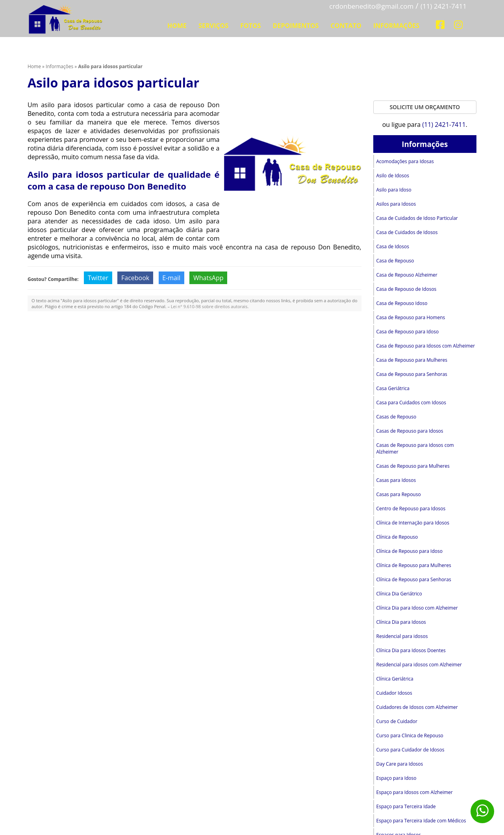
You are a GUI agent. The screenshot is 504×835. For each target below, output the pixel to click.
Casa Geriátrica (393, 388)
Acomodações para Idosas (405, 161)
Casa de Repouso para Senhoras (412, 374)
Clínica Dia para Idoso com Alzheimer (417, 608)
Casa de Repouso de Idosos (407, 289)
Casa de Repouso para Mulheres (412, 360)
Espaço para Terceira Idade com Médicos (421, 821)
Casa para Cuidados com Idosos (411, 403)
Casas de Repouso (397, 417)
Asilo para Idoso (394, 190)
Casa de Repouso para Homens (411, 317)
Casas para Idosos (396, 480)
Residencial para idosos (402, 636)
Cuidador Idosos (394, 693)
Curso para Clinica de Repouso (410, 736)
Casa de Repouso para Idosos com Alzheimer (426, 346)
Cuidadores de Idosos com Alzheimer (417, 707)
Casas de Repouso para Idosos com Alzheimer (415, 448)
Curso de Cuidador (397, 721)
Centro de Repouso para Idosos (411, 509)
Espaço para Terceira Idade (406, 806)
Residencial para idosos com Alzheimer (419, 665)
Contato (346, 26)
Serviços (213, 26)
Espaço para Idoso (397, 778)
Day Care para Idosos (400, 764)
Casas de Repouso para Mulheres (413, 466)
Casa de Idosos (393, 246)
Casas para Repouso (399, 494)
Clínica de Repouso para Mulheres (414, 565)
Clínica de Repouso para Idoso (409, 551)
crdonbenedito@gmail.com (371, 6)
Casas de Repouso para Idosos (410, 431)
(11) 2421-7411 (444, 6)
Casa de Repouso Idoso (402, 303)
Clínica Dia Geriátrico (399, 594)
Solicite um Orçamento (425, 107)
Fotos (250, 26)
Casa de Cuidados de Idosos (407, 232)
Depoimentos (296, 26)
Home (177, 26)
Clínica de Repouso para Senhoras (414, 579)
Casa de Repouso (395, 261)
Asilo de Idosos (393, 176)
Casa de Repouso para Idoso (408, 332)
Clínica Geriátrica (395, 679)
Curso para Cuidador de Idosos (410, 750)
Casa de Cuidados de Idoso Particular (417, 218)
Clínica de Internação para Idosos (413, 523)
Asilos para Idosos (396, 204)
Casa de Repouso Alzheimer (407, 275)
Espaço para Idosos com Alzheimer (415, 792)
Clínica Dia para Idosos (401, 622)
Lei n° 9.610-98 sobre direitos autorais (209, 306)
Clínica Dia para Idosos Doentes (411, 650)
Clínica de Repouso (397, 537)
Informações (396, 26)
